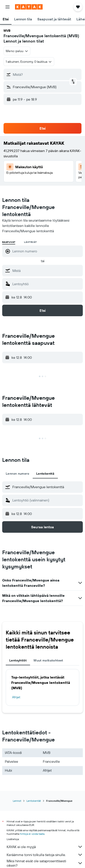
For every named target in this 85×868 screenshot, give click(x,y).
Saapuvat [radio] (9, 242)
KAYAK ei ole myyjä (45, 847)
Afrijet (16, 697)
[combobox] (17, 51)
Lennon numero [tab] (17, 474)
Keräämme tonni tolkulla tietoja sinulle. (45, 855)
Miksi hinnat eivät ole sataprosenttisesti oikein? (45, 863)
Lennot (17, 801)
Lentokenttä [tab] (45, 474)
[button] (8, 7)
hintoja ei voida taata (32, 834)
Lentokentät (34, 801)
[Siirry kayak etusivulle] (29, 7)
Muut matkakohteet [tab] (48, 660)
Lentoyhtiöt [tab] (18, 660)
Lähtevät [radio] (30, 242)
